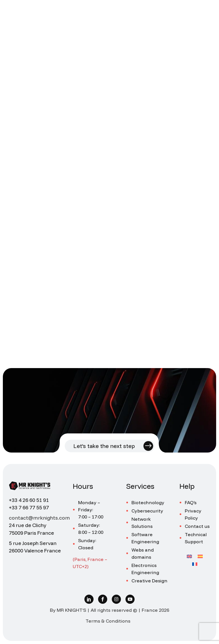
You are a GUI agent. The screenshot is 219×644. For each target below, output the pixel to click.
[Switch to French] (195, 564)
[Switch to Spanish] (200, 556)
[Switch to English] (189, 556)
